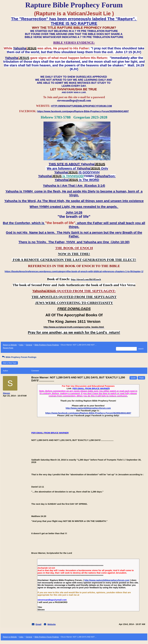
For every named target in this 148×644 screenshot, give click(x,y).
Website (52, 624)
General (29, 345)
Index (21, 345)
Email (38, 624)
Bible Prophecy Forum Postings (47, 345)
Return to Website (10, 345)
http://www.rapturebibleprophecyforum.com (88, 408)
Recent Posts (8, 348)
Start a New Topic (10, 363)
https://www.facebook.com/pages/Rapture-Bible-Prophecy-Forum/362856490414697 (88, 413)
